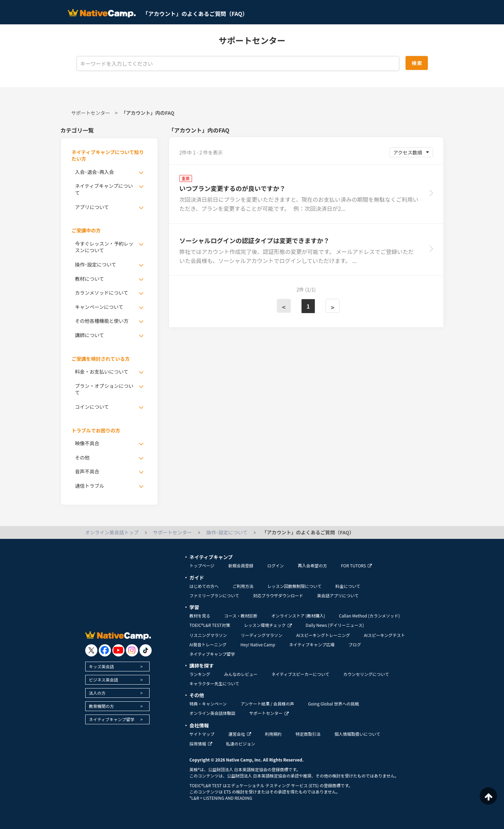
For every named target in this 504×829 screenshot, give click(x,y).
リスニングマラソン (208, 635)
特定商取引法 (308, 734)
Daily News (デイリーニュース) (335, 625)
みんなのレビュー (241, 674)
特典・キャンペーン (208, 704)
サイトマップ (202, 734)
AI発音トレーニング (208, 644)
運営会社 (240, 734)
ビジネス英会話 (104, 680)
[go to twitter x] (91, 650)
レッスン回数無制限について (295, 586)
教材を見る (200, 616)
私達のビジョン (241, 744)
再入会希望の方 (312, 565)
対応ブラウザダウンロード (278, 595)
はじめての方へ (204, 586)
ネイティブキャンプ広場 (312, 644)
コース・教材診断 (241, 616)
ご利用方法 (243, 586)
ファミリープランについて (214, 595)
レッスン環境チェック (268, 625)
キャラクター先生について (214, 683)
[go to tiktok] (146, 650)
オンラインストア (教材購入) (298, 616)
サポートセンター (91, 113)
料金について (348, 586)
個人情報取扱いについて (358, 734)
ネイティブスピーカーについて (300, 674)
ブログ (355, 644)
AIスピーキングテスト (384, 635)
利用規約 (273, 734)
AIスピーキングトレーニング (323, 635)
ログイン (275, 565)
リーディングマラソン (262, 635)
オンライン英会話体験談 (213, 713)
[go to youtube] (118, 650)
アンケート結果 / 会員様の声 (267, 704)
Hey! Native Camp (258, 644)
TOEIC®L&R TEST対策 (210, 625)
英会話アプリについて (338, 595)
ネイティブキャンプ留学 (112, 719)
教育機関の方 (102, 706)
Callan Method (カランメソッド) (369, 616)
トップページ (202, 565)
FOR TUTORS (356, 565)
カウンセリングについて (366, 674)
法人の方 (97, 693)
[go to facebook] (105, 650)
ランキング (200, 674)
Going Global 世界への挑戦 (334, 704)
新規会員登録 (241, 565)
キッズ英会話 (102, 666)
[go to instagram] (132, 650)
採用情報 (201, 744)
